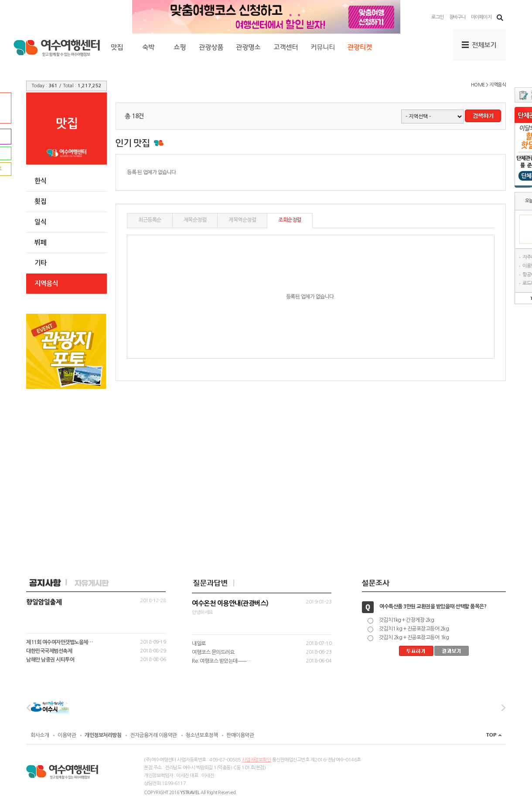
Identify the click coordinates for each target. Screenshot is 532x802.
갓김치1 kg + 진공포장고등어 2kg (414, 629)
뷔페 (40, 242)
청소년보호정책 (202, 735)
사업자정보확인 (257, 760)
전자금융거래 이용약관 (153, 735)
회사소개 (40, 735)
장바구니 (457, 17)
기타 (40, 263)
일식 (40, 222)
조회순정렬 (290, 220)
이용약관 (67, 735)
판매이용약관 (240, 735)
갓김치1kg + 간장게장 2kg (407, 620)
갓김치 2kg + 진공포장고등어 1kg (414, 637)
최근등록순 (150, 220)
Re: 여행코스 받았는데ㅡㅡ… (222, 661)
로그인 (438, 17)
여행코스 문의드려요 (213, 652)
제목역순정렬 (242, 220)
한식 (40, 181)
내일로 (199, 644)
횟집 (40, 201)
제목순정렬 (195, 220)
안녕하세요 (262, 607)
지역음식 (46, 283)
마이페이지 (481, 17)
